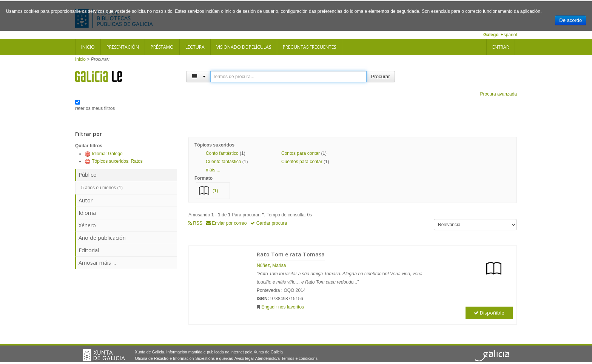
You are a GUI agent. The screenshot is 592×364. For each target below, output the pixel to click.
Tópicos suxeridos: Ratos (117, 161)
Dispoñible (489, 313)
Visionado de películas (244, 47)
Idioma (87, 213)
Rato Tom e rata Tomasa (291, 254)
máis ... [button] (213, 170)
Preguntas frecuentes (309, 47)
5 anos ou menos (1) (102, 188)
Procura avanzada (499, 94)
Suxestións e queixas (214, 358)
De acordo (570, 20)
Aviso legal (244, 358)
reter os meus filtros (95, 108)
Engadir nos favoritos (283, 307)
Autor (86, 200)
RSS (195, 223)
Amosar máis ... (97, 263)
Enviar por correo (226, 223)
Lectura (195, 47)
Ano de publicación (102, 238)
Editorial (89, 250)
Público (88, 175)
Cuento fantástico (223, 162)
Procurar (381, 76)
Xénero (87, 225)
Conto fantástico (222, 153)
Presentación (123, 47)
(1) (215, 191)
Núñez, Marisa (271, 265)
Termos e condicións (299, 358)
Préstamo (162, 47)
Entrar (501, 47)
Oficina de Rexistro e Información (164, 358)
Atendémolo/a (267, 358)
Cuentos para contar (302, 162)
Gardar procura (269, 223)
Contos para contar (301, 153)
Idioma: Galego (107, 154)
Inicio (88, 47)
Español (509, 35)
